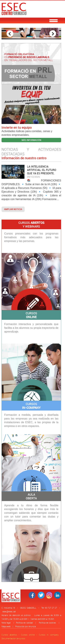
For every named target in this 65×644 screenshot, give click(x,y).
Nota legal (6, 623)
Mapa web (6, 626)
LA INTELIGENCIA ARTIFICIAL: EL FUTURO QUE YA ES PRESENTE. (42, 170)
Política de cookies (47, 623)
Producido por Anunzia (25, 626)
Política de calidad (24, 623)
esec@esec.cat (9, 611)
